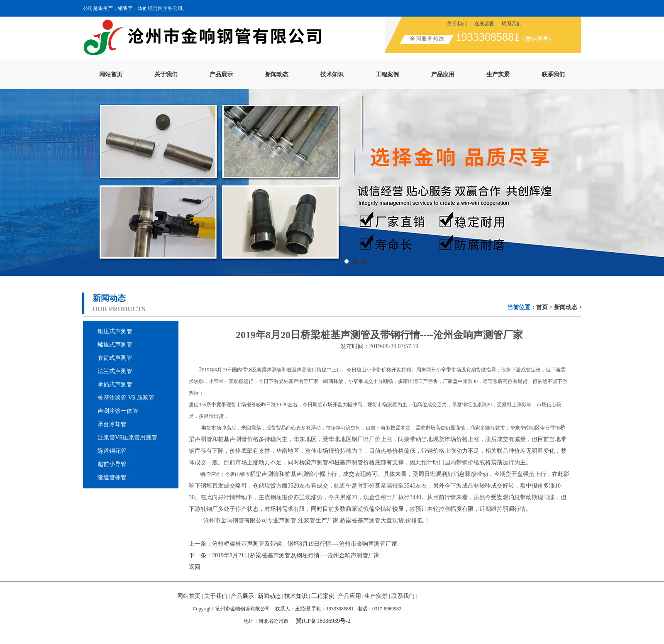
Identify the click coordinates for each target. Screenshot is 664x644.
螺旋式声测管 (115, 345)
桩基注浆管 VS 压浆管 (126, 398)
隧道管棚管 (112, 477)
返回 (195, 567)
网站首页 (111, 74)
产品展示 (221, 74)
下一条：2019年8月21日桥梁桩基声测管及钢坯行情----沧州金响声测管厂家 (284, 555)
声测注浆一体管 (118, 411)
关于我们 (457, 24)
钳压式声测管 (115, 331)
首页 (542, 307)
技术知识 (332, 74)
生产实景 (498, 74)
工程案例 (387, 74)
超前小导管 (112, 464)
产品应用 (443, 74)
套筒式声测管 (115, 358)
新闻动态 (277, 74)
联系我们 (512, 24)
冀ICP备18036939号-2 (323, 621)
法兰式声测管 (115, 371)
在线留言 (484, 24)
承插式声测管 (115, 384)
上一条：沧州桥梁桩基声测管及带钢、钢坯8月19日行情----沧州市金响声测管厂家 (293, 544)
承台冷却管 (112, 424)
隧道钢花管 (112, 451)
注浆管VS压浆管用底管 (127, 438)
